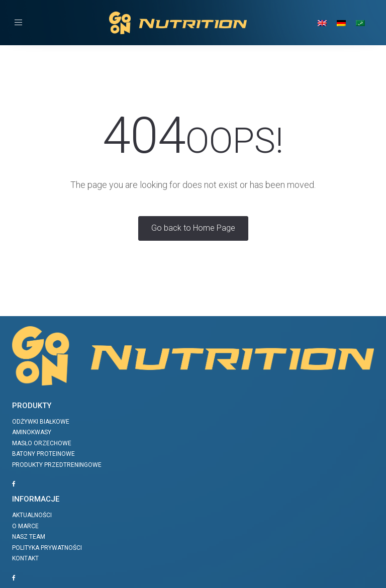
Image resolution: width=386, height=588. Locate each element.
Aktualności (32, 515)
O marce (25, 526)
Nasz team (29, 537)
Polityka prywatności (47, 548)
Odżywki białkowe (41, 422)
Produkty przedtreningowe (57, 465)
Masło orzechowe (42, 443)
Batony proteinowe (43, 454)
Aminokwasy (32, 432)
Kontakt (25, 558)
